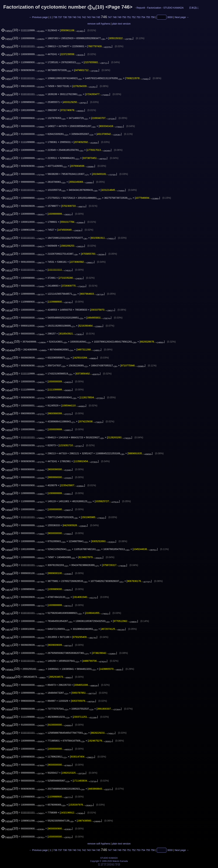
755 (148, 17)
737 (60, 17)
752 (134, 17)
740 (74, 17)
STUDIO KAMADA (173, 8)
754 (143, 17)
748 (114, 17)
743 (89, 17)
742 (84, 17)
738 (65, 17)
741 (79, 17)
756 (153, 17)
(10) (10, 30)
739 (69, 17)
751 (129, 17)
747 (110, 17)
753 (138, 17)
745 (98, 17)
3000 (170, 17)
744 (93, 17)
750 (124, 17)
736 (55, 17)
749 (119, 17)
